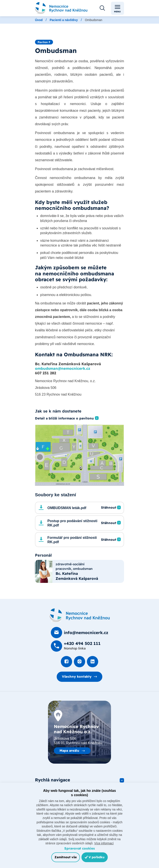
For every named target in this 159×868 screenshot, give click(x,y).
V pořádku (95, 857)
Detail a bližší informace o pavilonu (64, 418)
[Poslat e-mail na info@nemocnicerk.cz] (79, 633)
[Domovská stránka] (80, 615)
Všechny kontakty (77, 676)
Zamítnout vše (66, 857)
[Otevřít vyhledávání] (102, 8)
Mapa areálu (69, 750)
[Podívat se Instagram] (79, 662)
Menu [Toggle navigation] (117, 8)
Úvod (39, 20)
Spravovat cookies (79, 848)
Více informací (104, 843)
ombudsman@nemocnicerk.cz (63, 368)
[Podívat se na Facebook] (66, 662)
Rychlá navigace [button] (53, 780)
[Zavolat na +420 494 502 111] (76, 646)
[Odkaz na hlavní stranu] (61, 8)
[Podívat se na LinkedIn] (93, 662)
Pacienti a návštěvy (64, 20)
